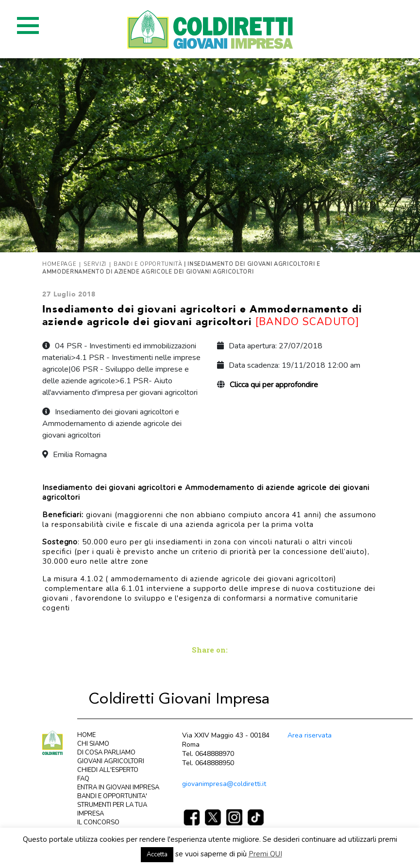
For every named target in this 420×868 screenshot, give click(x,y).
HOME (86, 735)
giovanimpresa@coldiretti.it (224, 784)
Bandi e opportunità (148, 264)
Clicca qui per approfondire (274, 385)
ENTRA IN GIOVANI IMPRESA (118, 787)
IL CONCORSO (98, 822)
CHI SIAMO (93, 744)
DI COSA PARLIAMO (106, 753)
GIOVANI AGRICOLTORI (111, 761)
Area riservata (310, 735)
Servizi (95, 264)
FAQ (83, 779)
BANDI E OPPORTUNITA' (112, 796)
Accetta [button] (157, 854)
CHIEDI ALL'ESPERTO (108, 770)
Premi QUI (265, 854)
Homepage (59, 264)
